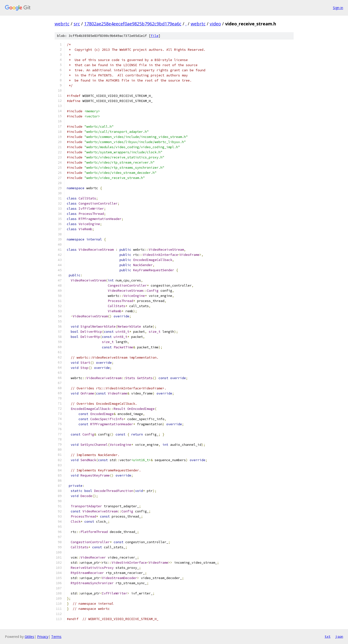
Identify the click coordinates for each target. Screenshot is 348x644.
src (77, 24)
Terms (56, 637)
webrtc (62, 24)
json (339, 636)
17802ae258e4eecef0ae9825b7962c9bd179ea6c (133, 24)
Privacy (43, 637)
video (215, 24)
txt (328, 636)
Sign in (338, 8)
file (155, 36)
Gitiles (29, 637)
